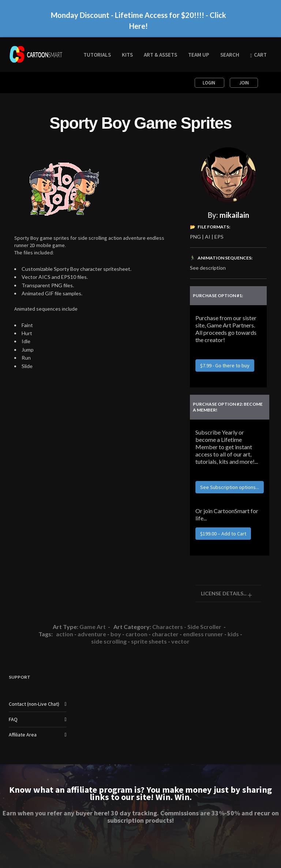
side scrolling (109, 641)
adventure (92, 634)
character (165, 634)
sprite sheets (149, 641)
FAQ (13, 719)
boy (116, 634)
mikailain (234, 215)
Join (244, 83)
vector (180, 641)
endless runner (203, 634)
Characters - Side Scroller (187, 627)
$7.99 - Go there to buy (225, 365)
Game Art (93, 627)
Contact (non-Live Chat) (34, 704)
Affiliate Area (23, 735)
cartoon (136, 634)
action (65, 634)
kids (233, 634)
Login (209, 83)
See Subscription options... (230, 487)
